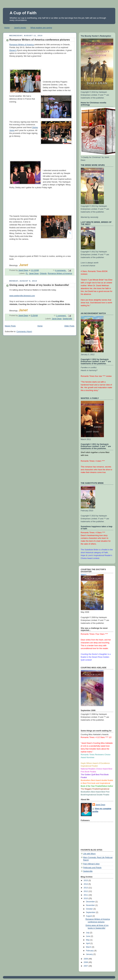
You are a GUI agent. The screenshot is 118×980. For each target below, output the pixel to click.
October (90, 909)
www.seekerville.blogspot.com (22, 296)
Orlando (43, 273)
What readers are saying (41, 28)
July (88, 933)
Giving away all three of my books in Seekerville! (39, 285)
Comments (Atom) (24, 332)
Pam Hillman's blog (91, 864)
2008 (86, 962)
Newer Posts (10, 326)
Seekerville (67, 319)
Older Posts (69, 326)
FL (27, 273)
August (89, 916)
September (91, 912)
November (91, 905)
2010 (86, 898)
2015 (86, 880)
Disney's (13, 50)
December (91, 902)
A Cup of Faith (23, 13)
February (90, 951)
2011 (86, 895)
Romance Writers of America (22, 45)
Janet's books (20, 28)
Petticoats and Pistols (92, 868)
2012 (86, 891)
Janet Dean (34, 273)
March (89, 947)
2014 (86, 884)
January (90, 954)
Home (7, 28)
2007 (86, 966)
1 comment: (61, 316)
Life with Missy (89, 854)
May (88, 940)
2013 (86, 888)
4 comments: (61, 270)
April (88, 943)
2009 (86, 959)
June (88, 936)
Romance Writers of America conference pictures (40, 40)
